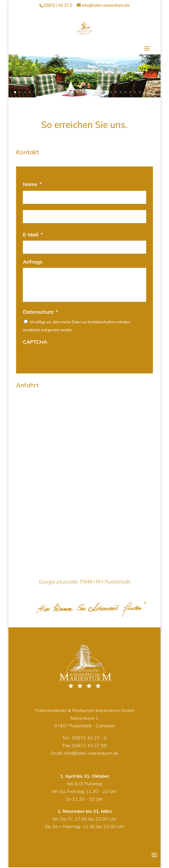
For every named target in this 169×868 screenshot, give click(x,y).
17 (92, 92)
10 (58, 92)
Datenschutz (40, 312)
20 (106, 92)
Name (32, 184)
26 (135, 92)
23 (121, 92)
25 (130, 92)
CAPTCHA (35, 342)
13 (73, 92)
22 (116, 92)
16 (87, 92)
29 (149, 92)
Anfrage (33, 262)
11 (63, 92)
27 (140, 92)
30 (154, 92)
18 (97, 92)
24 (125, 92)
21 (111, 92)
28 (145, 92)
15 (82, 92)
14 (77, 92)
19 (101, 92)
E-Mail (33, 235)
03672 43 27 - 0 (89, 738)
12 (68, 92)
